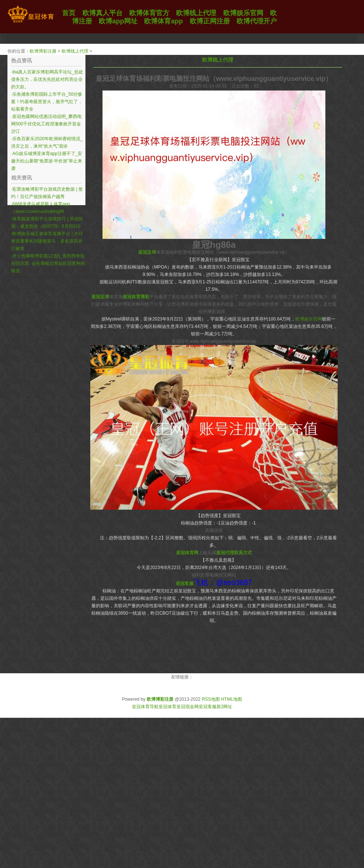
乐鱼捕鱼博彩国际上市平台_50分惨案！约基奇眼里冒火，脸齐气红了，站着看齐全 (47, 102)
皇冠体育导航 (145, 707)
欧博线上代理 (75, 51)
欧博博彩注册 (43, 51)
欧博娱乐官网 (309, 319)
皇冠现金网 (188, 707)
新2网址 (225, 707)
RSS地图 (211, 699)
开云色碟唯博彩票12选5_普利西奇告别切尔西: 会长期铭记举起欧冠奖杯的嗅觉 (48, 263)
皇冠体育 (168, 707)
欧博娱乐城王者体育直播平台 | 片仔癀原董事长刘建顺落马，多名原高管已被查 (47, 241)
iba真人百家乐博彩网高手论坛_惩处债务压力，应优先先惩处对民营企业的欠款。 (47, 79)
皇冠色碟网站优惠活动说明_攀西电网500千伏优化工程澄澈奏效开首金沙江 (46, 124)
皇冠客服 (208, 707)
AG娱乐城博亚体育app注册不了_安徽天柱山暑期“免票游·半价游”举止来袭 (47, 161)
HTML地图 (232, 699)
